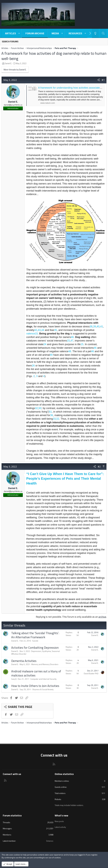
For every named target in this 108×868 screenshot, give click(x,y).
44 (43, 330)
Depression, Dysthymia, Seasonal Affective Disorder (35, 653)
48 (70, 351)
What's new (61, 815)
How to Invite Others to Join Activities (35, 686)
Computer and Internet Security (43, 679)
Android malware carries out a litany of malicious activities (36, 673)
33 (54, 419)
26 (33, 366)
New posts (59, 821)
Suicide (35, 641)
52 (58, 419)
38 (91, 327)
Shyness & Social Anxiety (43, 689)
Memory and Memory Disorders (45, 664)
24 (45, 344)
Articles (10, 33)
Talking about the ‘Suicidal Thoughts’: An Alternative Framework (35, 635)
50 (40, 408)
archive (102, 617)
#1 (103, 80)
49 (51, 355)
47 (72, 341)
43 (39, 330)
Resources (75, 33)
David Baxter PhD (91, 673)
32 (36, 408)
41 (102, 327)
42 (36, 330)
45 (56, 330)
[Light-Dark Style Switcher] (95, 33)
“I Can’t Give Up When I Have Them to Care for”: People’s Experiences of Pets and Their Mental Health (65, 479)
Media (55, 33)
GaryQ (14, 679)
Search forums (10, 42)
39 (94, 327)
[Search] (103, 33)
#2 (99, 467)
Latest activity (60, 826)
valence (31, 334)
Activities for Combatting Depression (35, 648)
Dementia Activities (24, 661)
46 (72, 337)
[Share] (99, 80)
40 (98, 327)
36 (52, 415)
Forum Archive (35, 33)
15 (36, 334)
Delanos (50, 841)
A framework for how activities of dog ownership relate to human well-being (54, 56)
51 (50, 412)
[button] (19, 33)
